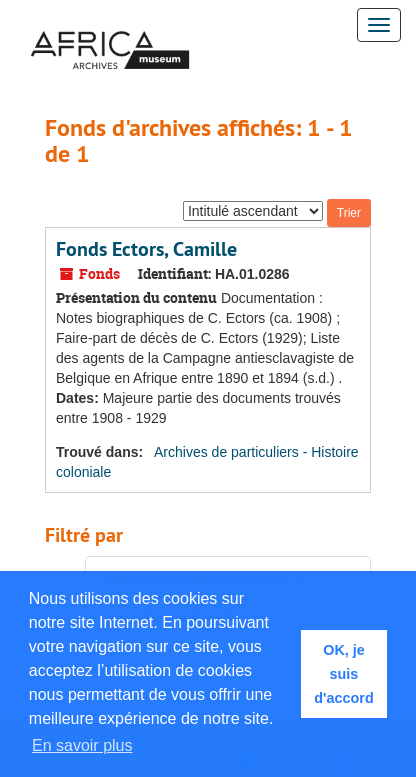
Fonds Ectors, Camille (146, 249)
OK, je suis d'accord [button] (343, 674)
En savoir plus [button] (82, 745)
